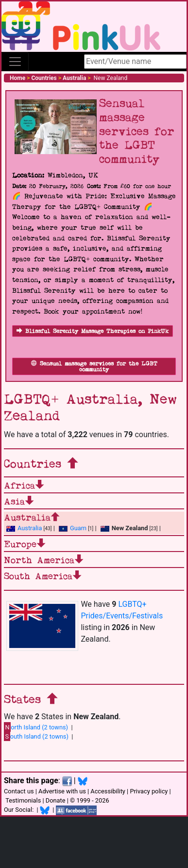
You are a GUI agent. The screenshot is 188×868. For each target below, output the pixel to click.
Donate (56, 800)
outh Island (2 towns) (36, 736)
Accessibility (108, 791)
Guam (73, 528)
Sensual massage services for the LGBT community (94, 367)
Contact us (19, 791)
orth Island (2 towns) (36, 727)
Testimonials (23, 800)
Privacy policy (149, 791)
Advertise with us (62, 791)
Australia (24, 528)
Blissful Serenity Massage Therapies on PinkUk (93, 331)
